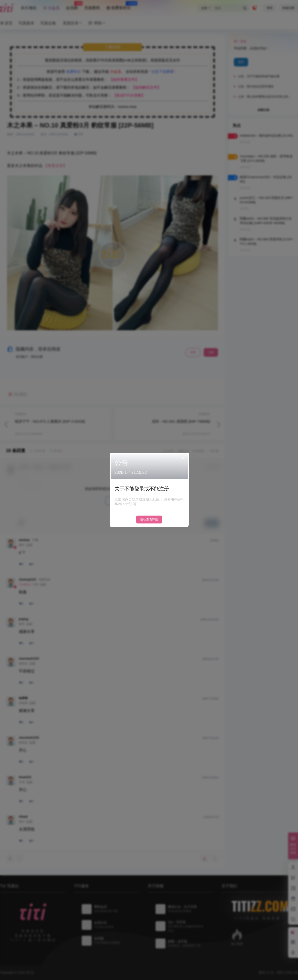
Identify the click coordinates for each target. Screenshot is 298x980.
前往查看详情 (149, 520)
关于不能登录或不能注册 (142, 489)
